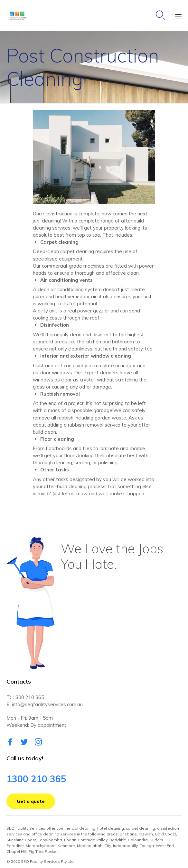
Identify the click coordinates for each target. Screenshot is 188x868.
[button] (94, 157)
